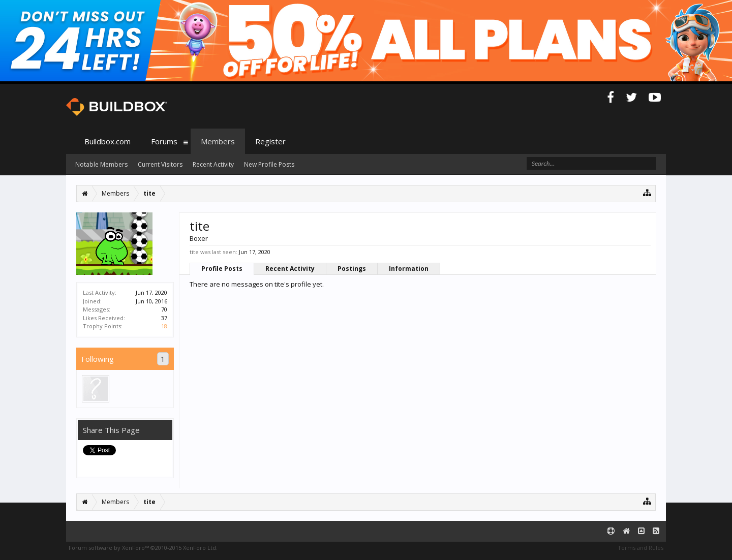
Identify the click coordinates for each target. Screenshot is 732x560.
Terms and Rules (640, 548)
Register (270, 141)
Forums (164, 141)
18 (164, 326)
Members (218, 141)
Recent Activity (290, 269)
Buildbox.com (108, 141)
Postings (352, 269)
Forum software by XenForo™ (143, 548)
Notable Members (101, 164)
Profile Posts (222, 269)
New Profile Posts (269, 164)
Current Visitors (160, 164)
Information (409, 269)
